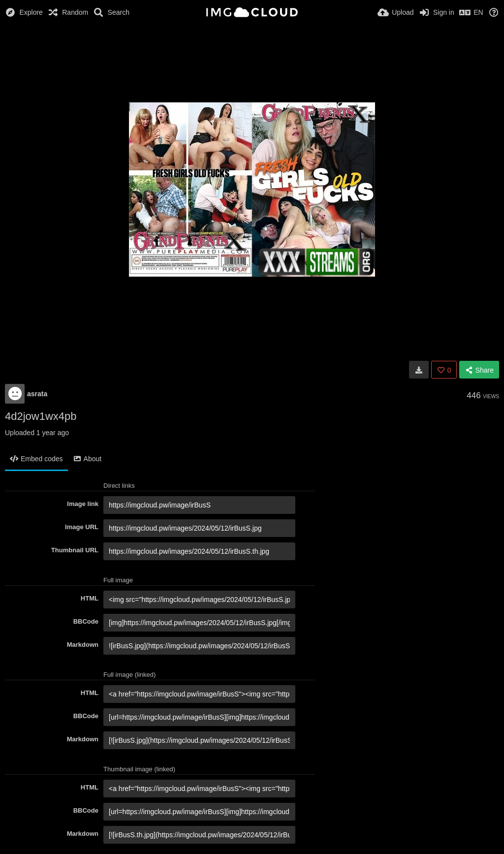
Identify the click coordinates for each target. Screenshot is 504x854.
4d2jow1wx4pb (41, 416)
